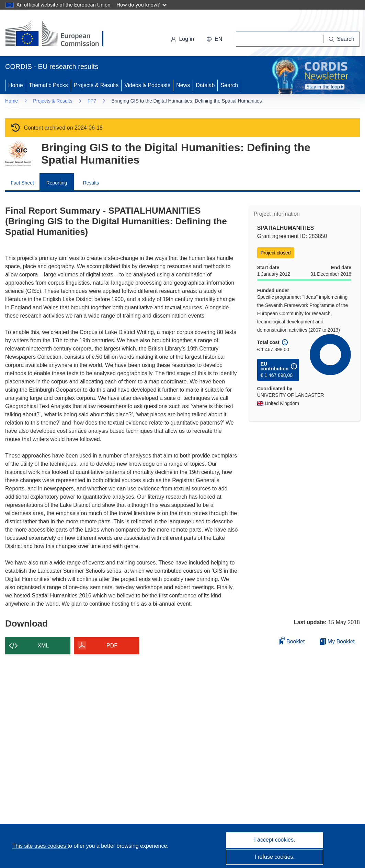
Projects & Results (96, 85)
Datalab (205, 85)
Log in (182, 39)
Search (229, 85)
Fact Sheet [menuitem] (22, 183)
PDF (112, 646)
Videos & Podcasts (147, 85)
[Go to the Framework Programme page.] (18, 154)
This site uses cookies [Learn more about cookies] (40, 846)
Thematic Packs (48, 85)
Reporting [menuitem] (57, 183)
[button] (214, 39)
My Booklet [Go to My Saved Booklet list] (337, 641)
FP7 (92, 101)
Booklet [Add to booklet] (292, 640)
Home (16, 85)
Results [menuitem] (91, 183)
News (183, 85)
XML (43, 646)
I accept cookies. (275, 840)
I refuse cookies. (275, 857)
